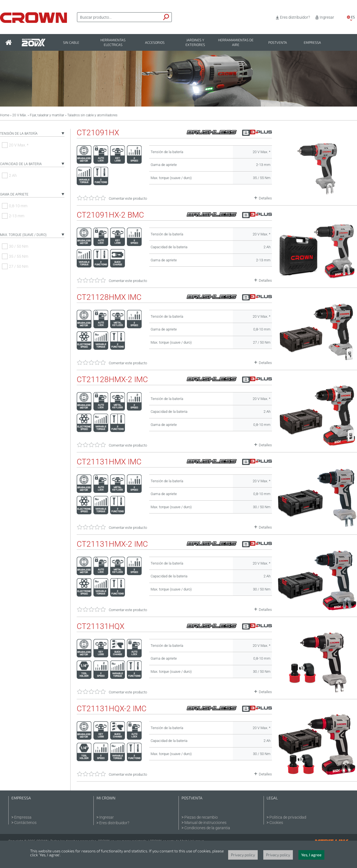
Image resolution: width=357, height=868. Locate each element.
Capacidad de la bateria (21, 164)
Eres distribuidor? (295, 17)
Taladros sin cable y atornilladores (92, 115)
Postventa (278, 43)
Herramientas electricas (113, 42)
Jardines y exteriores (195, 42)
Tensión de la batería (19, 134)
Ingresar (327, 17)
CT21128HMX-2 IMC (112, 380)
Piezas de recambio (201, 817)
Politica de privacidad (288, 817)
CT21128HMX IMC (109, 297)
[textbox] (119, 17)
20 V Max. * (19, 145)
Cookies (276, 823)
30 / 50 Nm (19, 246)
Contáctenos (25, 823)
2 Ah (13, 175)
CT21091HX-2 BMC (110, 215)
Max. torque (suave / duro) (23, 235)
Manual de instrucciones (205, 823)
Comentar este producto (128, 198)
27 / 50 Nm (19, 266)
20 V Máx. (20, 115)
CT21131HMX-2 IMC (112, 544)
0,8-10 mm (18, 206)
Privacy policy (243, 855)
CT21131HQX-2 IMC (112, 709)
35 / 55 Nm (19, 256)
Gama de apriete (14, 194)
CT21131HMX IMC (109, 462)
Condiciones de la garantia (207, 828)
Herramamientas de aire (236, 42)
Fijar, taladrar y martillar (47, 115)
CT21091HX (98, 133)
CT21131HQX (101, 626)
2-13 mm (17, 216)
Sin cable (71, 43)
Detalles (265, 198)
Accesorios (155, 43)
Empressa (312, 43)
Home (5, 115)
